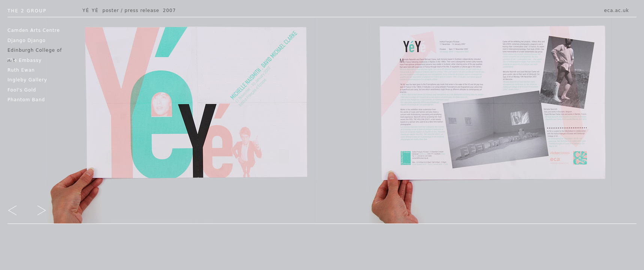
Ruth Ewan (21, 70)
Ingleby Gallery (27, 80)
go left (18, 212)
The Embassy (25, 60)
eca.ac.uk (617, 10)
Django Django (27, 40)
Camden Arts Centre (34, 30)
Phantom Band (26, 100)
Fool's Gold (22, 90)
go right (36, 212)
